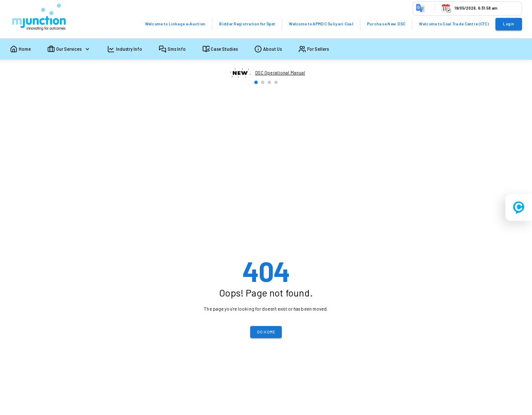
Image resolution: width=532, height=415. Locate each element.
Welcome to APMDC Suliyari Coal (321, 24)
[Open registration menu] (519, 207)
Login (509, 24)
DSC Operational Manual (280, 73)
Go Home (266, 332)
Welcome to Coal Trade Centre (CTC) (454, 24)
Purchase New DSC (386, 24)
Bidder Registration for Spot (247, 24)
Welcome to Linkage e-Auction (175, 24)
